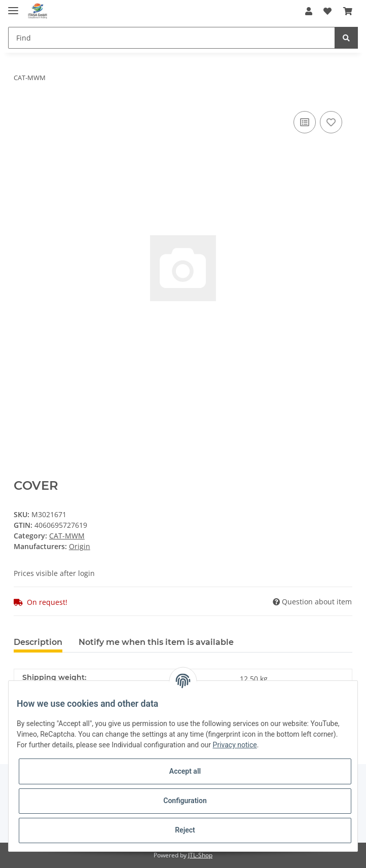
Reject (185, 830)
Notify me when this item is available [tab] (156, 642)
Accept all (185, 771)
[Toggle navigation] (13, 6)
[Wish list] (327, 11)
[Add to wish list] (331, 122)
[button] (309, 11)
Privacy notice (235, 745)
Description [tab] (38, 642)
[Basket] (348, 11)
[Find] (172, 38)
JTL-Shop (200, 855)
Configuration (185, 801)
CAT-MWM (67, 536)
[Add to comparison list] (305, 122)
